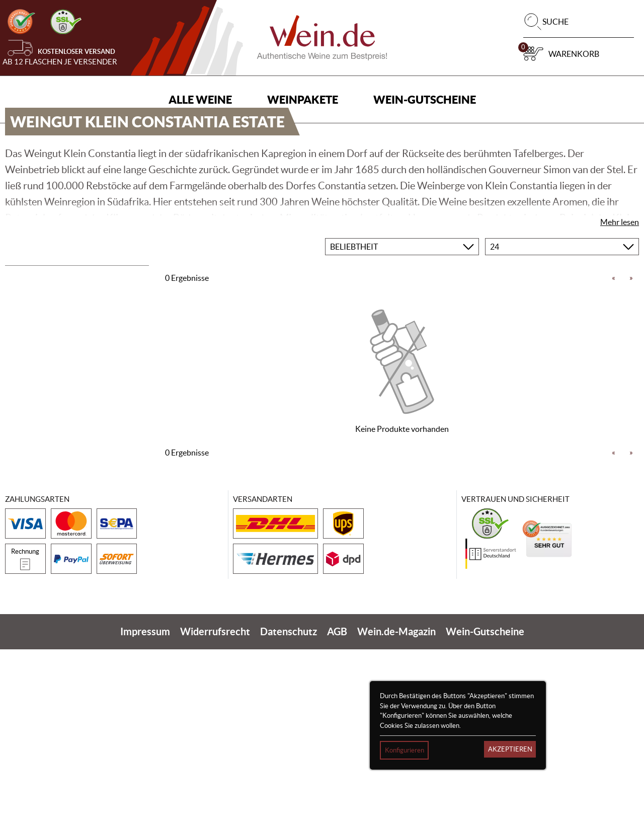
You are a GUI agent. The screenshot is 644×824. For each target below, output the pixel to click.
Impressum (145, 806)
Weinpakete (303, 99)
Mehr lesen (620, 396)
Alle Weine (200, 99)
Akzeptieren (510, 749)
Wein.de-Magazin (396, 806)
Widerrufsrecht (215, 806)
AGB (337, 806)
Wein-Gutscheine (425, 99)
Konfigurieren (405, 750)
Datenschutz (289, 806)
